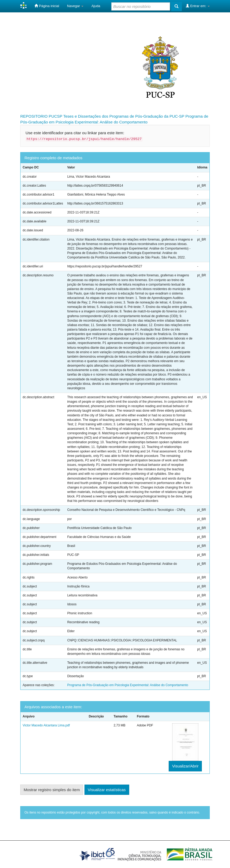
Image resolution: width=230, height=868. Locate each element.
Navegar (75, 6)
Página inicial (47, 6)
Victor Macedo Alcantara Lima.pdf (46, 725)
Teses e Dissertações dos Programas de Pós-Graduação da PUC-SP (124, 116)
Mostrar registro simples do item (52, 790)
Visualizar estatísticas (107, 790)
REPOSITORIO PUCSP (41, 116)
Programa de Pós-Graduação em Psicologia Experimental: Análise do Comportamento (128, 685)
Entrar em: (198, 6)
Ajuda (96, 6)
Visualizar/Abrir (185, 766)
